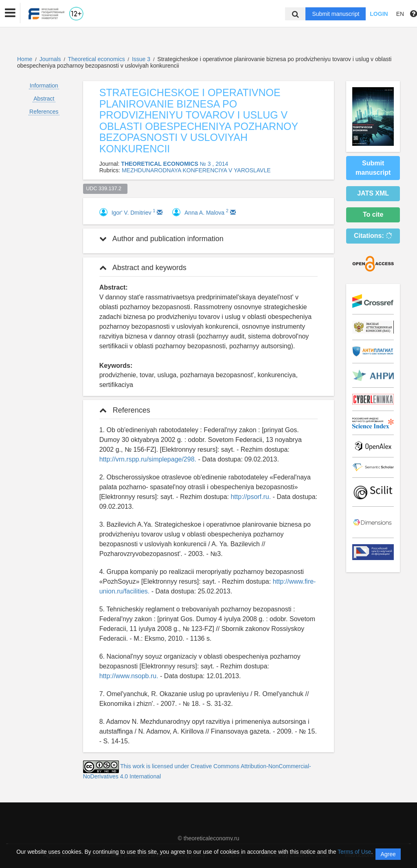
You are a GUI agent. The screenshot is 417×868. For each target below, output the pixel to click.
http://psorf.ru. (251, 497)
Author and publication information (161, 239)
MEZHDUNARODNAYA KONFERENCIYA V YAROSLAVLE (196, 170)
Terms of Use (354, 852)
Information (44, 86)
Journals (50, 59)
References (44, 112)
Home (25, 59)
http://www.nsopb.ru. (129, 676)
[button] (10, 13)
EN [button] (400, 14)
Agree (388, 854)
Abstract (44, 99)
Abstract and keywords (143, 268)
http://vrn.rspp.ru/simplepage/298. (148, 459)
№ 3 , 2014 (214, 164)
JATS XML (373, 193)
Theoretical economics (97, 59)
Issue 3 (142, 59)
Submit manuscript (336, 14)
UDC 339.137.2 (105, 189)
